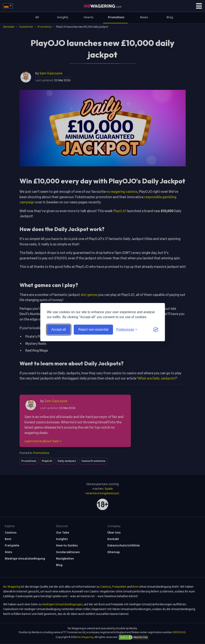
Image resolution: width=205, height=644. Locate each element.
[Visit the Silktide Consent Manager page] (156, 330)
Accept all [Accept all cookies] (59, 329)
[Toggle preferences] (127, 330)
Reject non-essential (93, 329)
